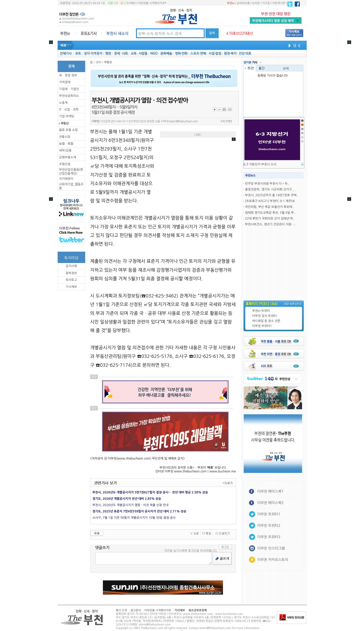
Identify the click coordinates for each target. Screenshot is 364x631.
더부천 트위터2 (269, 526)
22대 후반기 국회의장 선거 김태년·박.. (270, 219)
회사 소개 (121, 610)
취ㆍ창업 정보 (68, 75)
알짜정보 (71, 273)
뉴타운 (256, 3)
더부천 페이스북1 (271, 491)
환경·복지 (230, 53)
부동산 (65, 123)
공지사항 (71, 266)
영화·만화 (181, 53)
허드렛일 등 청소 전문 (266, 321)
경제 (117, 53)
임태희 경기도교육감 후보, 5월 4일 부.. (270, 213)
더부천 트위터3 (269, 537)
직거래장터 (66, 179)
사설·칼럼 (215, 53)
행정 (108, 53)
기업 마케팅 (67, 116)
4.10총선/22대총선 (240, 33)
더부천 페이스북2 (271, 503)
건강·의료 (245, 53)
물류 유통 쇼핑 (69, 130)
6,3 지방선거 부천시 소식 (260, 164)
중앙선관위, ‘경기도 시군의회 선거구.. (269, 189)
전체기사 (65, 53)
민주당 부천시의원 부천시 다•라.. (267, 184)
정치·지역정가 (93, 53)
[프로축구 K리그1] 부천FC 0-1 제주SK (270, 201)
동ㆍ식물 (108, 3)
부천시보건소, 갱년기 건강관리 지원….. (270, 224)
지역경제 (65, 82)
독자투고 (71, 280)
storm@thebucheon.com (184, 121)
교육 (134, 53)
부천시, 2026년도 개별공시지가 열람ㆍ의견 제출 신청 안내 (131, 505)
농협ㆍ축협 (66, 144)
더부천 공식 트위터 (265, 316)
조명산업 (65, 164)
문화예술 (166, 53)
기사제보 (131, 3)
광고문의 (136, 610)
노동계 (63, 103)
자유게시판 (279, 3)
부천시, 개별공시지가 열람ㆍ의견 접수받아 (140, 100)
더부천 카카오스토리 (273, 560)
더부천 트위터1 (262, 326)
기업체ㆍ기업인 (69, 89)
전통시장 (65, 137)
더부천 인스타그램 (271, 548)
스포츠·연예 (198, 53)
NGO (154, 53)
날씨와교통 (243, 3)
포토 (78, 53)
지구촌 (266, 3)
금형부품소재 (68, 157)
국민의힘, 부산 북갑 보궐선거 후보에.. (269, 207)
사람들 (143, 53)
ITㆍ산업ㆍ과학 (69, 110)
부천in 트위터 (261, 311)
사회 (125, 53)
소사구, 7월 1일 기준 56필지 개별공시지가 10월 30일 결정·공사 (134, 518)
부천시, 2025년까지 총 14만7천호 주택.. (272, 195)
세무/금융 (65, 150)
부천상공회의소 (69, 96)
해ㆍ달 (119, 3)
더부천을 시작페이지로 (152, 3)
